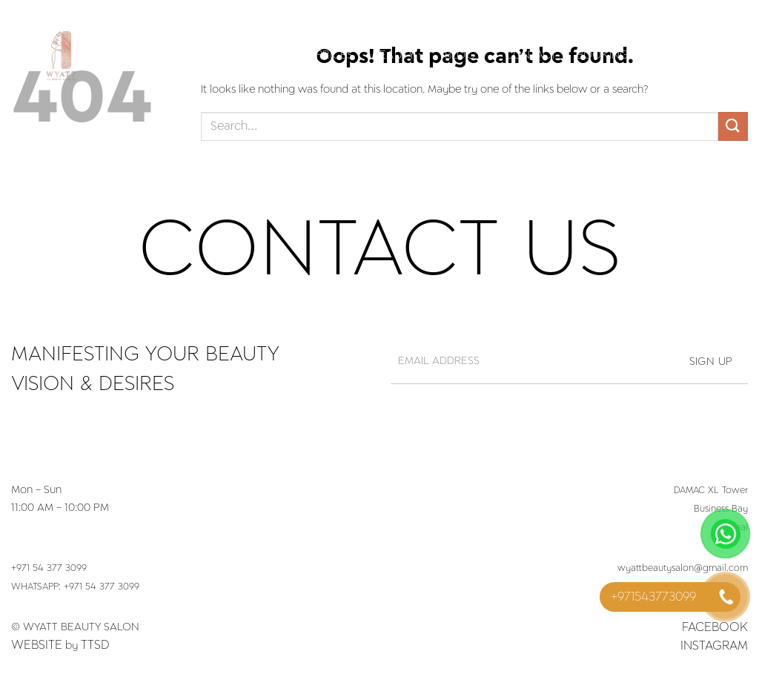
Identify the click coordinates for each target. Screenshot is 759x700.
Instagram (714, 646)
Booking (603, 56)
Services (266, 55)
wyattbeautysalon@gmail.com (683, 569)
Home (199, 56)
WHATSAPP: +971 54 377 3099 (75, 587)
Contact (531, 56)
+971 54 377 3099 (49, 569)
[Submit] (733, 126)
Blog (465, 55)
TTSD (95, 645)
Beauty (399, 55)
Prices (335, 56)
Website (37, 645)
